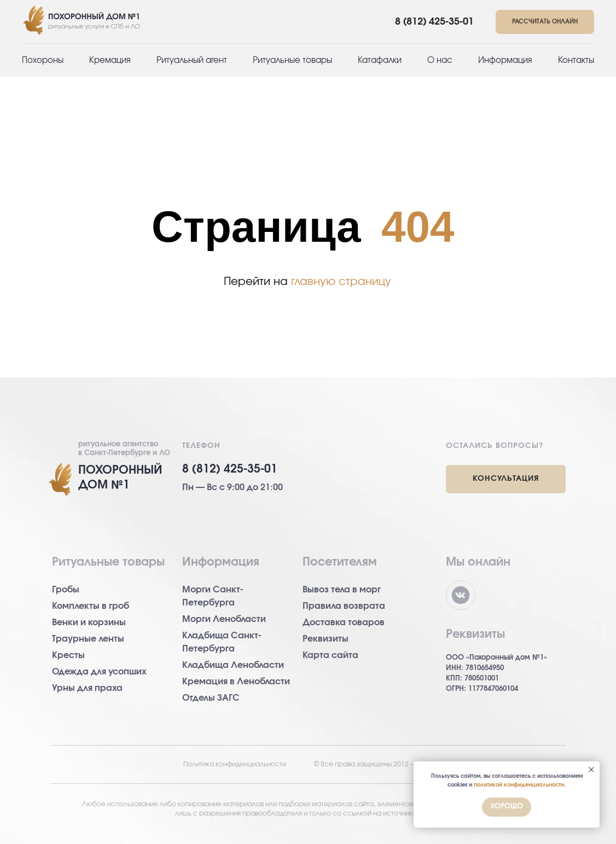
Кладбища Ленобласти (233, 665)
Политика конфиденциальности (235, 764)
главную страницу (341, 282)
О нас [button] (440, 60)
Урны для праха (87, 688)
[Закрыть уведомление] (591, 770)
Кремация (110, 60)
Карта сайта (330, 655)
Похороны (43, 60)
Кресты (68, 655)
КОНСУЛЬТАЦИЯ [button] (506, 479)
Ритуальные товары (292, 60)
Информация (505, 60)
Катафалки (380, 60)
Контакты (576, 60)
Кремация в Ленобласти (236, 682)
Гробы (66, 590)
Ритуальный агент (192, 60)
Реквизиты (326, 639)
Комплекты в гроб (91, 606)
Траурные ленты (88, 639)
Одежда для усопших (99, 672)
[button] (545, 22)
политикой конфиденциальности (519, 785)
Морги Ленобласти (224, 619)
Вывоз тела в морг (342, 590)
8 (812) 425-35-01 (434, 22)
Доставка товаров (344, 622)
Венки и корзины (89, 622)
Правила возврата (344, 606)
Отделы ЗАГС (211, 698)
